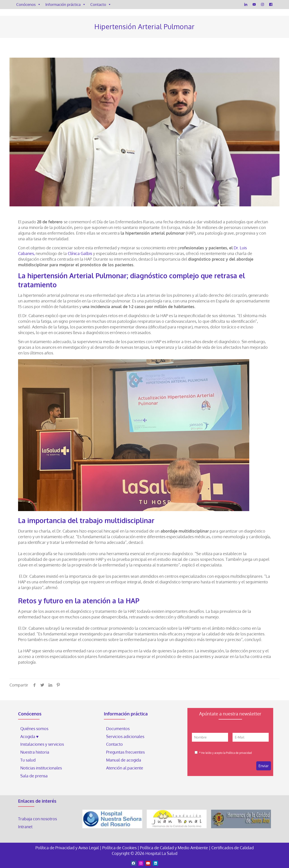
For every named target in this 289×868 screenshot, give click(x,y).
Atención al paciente (125, 768)
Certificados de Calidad (233, 848)
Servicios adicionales (125, 736)
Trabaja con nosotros (37, 819)
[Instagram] (262, 5)
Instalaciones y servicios (42, 744)
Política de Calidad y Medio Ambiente (174, 848)
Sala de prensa (34, 776)
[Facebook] (271, 5)
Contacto (101, 5)
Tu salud (28, 760)
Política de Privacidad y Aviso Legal (68, 848)
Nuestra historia (35, 752)
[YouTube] (254, 5)
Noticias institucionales (41, 768)
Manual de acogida (124, 760)
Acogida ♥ (29, 736)
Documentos (118, 729)
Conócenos (29, 5)
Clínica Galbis (80, 253)
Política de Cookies (119, 848)
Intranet (26, 827)
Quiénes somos (34, 729)
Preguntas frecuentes (125, 752)
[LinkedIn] (246, 5)
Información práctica (66, 5)
